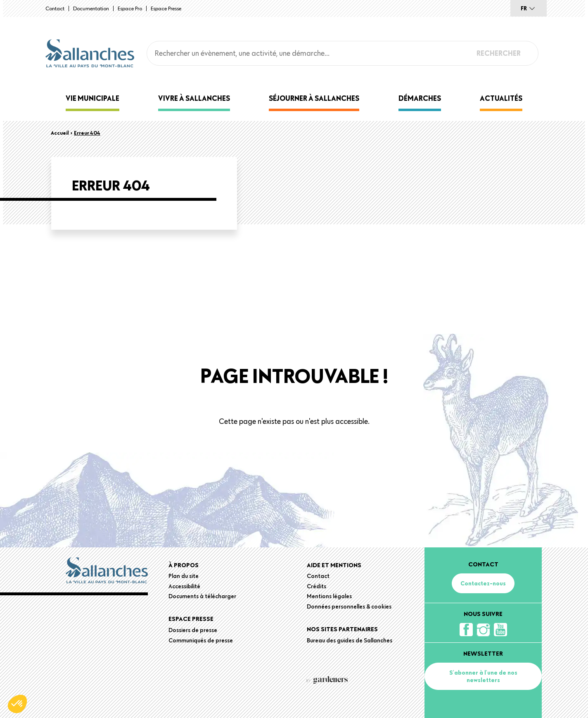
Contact (55, 8)
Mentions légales (329, 596)
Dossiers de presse (193, 630)
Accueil (60, 133)
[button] (17, 704)
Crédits (317, 586)
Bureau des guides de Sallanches (350, 640)
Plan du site (184, 576)
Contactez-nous (483, 583)
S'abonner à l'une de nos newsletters (483, 676)
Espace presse (166, 8)
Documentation (91, 8)
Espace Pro (130, 8)
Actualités (501, 98)
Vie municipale (92, 98)
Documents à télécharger (202, 596)
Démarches (420, 98)
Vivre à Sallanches (194, 98)
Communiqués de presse (201, 640)
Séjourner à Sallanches (314, 98)
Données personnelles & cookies (349, 606)
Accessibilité (184, 586)
